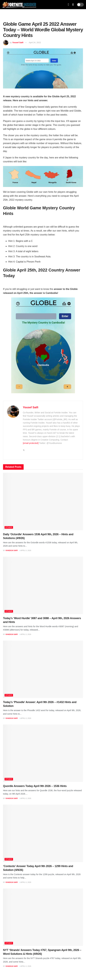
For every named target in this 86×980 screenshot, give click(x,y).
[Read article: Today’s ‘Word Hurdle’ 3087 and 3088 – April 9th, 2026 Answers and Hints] (43, 585)
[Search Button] (73, 5)
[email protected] (31, 443)
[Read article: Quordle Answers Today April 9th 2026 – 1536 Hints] (43, 753)
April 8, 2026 (25, 550)
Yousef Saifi (18, 42)
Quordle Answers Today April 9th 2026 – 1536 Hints (35, 786)
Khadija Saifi (12, 550)
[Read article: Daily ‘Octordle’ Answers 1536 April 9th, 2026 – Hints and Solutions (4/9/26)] (43, 501)
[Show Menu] (68, 5)
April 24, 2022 (35, 42)
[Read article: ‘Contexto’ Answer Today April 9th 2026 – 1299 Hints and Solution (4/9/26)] (43, 833)
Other (9, 527)
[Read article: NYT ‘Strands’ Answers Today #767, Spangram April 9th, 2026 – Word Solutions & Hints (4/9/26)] (43, 917)
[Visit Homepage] (19, 5)
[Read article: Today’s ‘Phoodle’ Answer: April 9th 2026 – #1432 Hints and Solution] (43, 669)
